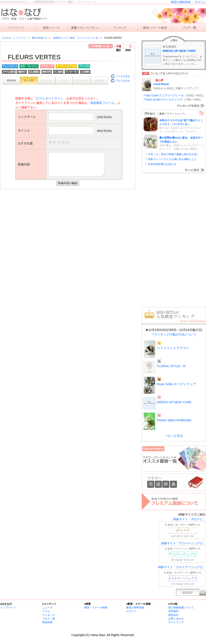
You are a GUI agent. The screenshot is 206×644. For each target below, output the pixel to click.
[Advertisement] (69, 221)
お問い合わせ (176, 619)
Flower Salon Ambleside (174, 420)
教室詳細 (11, 80)
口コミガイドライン (50, 98)
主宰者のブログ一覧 (189, 27)
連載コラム (86, 27)
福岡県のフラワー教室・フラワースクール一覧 (76, 38)
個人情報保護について (181, 608)
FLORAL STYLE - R (171, 366)
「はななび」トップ (17, 27)
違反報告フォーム (102, 103)
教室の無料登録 (181, 2)
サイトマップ (176, 622)
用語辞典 (47, 622)
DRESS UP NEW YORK (179, 51)
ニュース (52, 27)
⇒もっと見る (174, 436)
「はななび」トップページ (13, 38)
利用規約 (173, 611)
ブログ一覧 (49, 619)
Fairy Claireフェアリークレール (164, 95)
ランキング (120, 27)
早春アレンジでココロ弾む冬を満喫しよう (172, 159)
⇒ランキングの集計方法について (174, 334)
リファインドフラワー (173, 348)
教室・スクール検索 (96, 608)
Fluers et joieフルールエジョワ (164, 99)
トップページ (8, 608)
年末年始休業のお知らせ (162, 164)
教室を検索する (155, 27)
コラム (46, 611)
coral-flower (161, 84)
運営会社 (173, 615)
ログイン (200, 2)
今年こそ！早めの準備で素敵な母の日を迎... (173, 154)
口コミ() (29, 80)
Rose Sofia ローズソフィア (177, 384)
